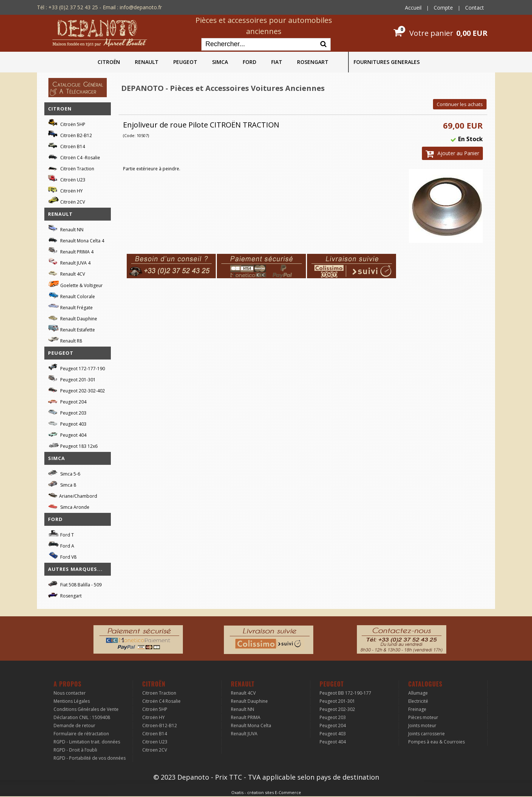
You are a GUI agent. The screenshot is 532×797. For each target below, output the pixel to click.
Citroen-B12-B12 (160, 726)
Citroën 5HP (67, 123)
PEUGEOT (185, 62)
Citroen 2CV (155, 750)
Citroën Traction (71, 168)
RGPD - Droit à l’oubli (75, 750)
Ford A (61, 545)
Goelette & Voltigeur (75, 284)
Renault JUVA (244, 734)
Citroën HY (65, 190)
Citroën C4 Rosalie (161, 701)
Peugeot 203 (67, 412)
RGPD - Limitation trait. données (87, 742)
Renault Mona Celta (251, 726)
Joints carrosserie (427, 734)
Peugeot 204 (67, 401)
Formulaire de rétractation (81, 734)
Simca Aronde (69, 506)
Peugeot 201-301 (72, 379)
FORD (250, 62)
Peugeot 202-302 (337, 709)
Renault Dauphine (73, 318)
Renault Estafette (71, 329)
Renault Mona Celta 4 (76, 240)
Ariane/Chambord (73, 495)
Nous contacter (70, 693)
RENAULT (147, 62)
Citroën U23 (67, 179)
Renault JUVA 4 (69, 262)
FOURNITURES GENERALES (387, 62)
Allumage (418, 693)
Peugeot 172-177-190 (76, 367)
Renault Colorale (71, 296)
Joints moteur (422, 726)
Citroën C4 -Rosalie (74, 156)
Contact (475, 8)
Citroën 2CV (66, 201)
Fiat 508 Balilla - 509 (75, 584)
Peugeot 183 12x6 (73, 445)
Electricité (418, 701)
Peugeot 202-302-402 (76, 390)
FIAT (277, 62)
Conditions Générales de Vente (86, 709)
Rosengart (65, 595)
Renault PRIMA (246, 717)
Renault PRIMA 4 (71, 251)
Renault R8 (65, 340)
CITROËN (109, 62)
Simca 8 (62, 484)
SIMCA (220, 62)
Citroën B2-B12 (70, 134)
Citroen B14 (155, 734)
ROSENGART (313, 62)
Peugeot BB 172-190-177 (345, 693)
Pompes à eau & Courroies (436, 742)
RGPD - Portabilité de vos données (90, 758)
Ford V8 (62, 556)
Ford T (61, 534)
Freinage (417, 709)
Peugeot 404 (67, 434)
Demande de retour (74, 726)
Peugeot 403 (67, 423)
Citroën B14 (66, 145)
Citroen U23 (155, 742)
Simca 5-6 (64, 473)
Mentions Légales (72, 701)
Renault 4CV (66, 273)
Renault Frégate (70, 306)
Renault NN (66, 229)
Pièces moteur (423, 717)
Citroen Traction (159, 693)
